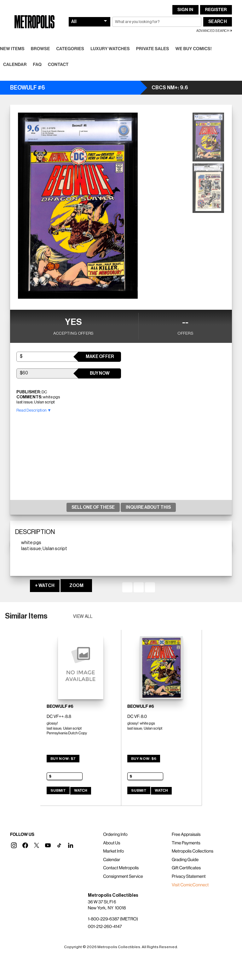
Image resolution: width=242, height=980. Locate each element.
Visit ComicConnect (190, 885)
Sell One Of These (93, 508)
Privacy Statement (189, 877)
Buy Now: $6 (144, 759)
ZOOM (76, 586)
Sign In (185, 10)
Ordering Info (115, 835)
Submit (58, 790)
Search (218, 22)
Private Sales (153, 49)
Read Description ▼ (34, 410)
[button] (14, 845)
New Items (12, 49)
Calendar (15, 65)
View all (83, 617)
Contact (58, 65)
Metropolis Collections (193, 851)
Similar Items (26, 616)
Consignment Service (123, 877)
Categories (70, 49)
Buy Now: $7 (63, 759)
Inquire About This (148, 508)
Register (216, 10)
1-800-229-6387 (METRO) (113, 919)
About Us (112, 843)
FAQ (37, 65)
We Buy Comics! (194, 49)
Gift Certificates (186, 868)
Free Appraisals (186, 835)
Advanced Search (213, 31)
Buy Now (100, 373)
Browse (40, 49)
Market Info (113, 851)
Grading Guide (185, 860)
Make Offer (100, 357)
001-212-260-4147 (105, 927)
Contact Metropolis (121, 868)
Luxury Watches (110, 49)
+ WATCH (45, 586)
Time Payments (186, 843)
